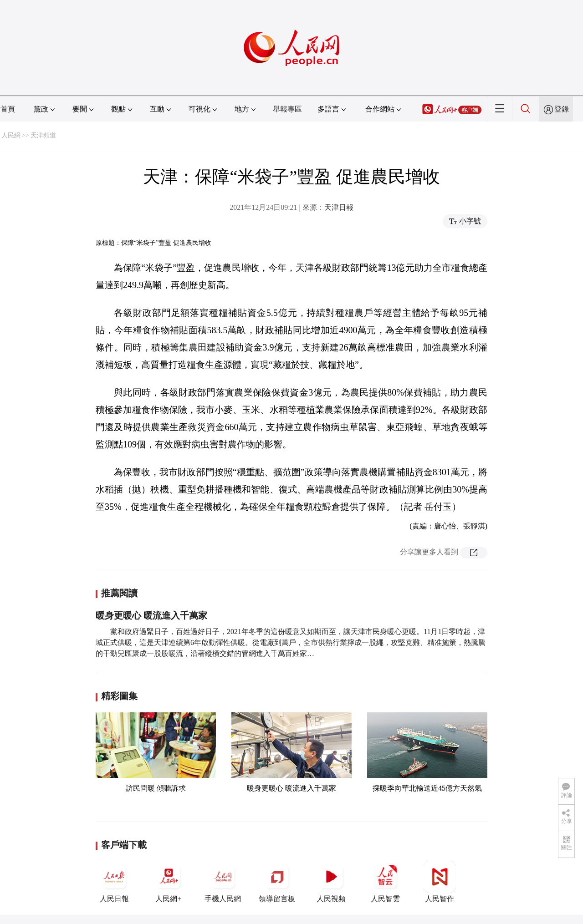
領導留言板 (277, 882)
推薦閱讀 (119, 593)
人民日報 (114, 882)
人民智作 (440, 882)
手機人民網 (223, 882)
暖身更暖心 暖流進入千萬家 (151, 615)
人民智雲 (385, 882)
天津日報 (339, 207)
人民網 (11, 135)
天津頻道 (43, 135)
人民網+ (169, 882)
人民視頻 (331, 882)
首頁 (8, 109)
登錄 (562, 109)
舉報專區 (287, 109)
